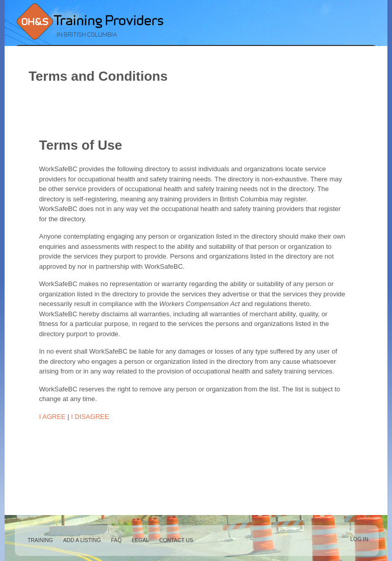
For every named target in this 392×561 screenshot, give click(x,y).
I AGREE (53, 417)
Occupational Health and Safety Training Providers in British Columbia (89, 21)
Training (40, 540)
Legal (140, 540)
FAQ (117, 540)
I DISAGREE (90, 417)
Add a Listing (82, 540)
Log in (359, 539)
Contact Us (176, 540)
